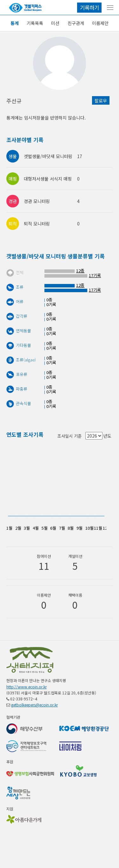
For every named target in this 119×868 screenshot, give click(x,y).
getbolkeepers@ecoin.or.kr (34, 705)
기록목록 (35, 23)
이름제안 (100, 23)
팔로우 (101, 101)
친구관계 (76, 23)
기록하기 (89, 7)
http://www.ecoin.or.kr (26, 687)
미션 (55, 23)
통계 (15, 23)
